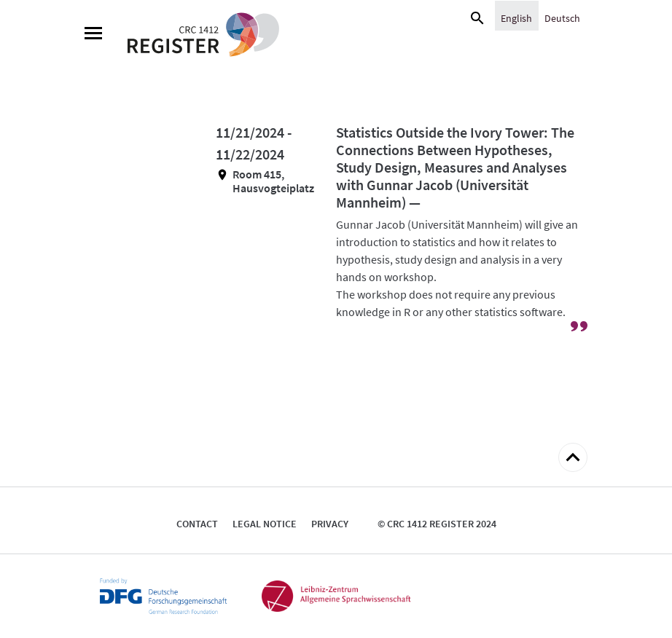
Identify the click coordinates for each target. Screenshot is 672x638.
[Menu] (93, 35)
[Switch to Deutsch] (562, 17)
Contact (197, 524)
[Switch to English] (516, 17)
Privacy (330, 524)
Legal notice (265, 524)
